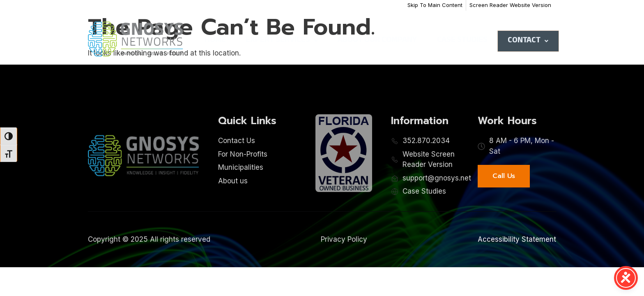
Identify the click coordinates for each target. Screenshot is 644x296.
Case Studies (462, 41)
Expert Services (282, 41)
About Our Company (377, 41)
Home (215, 41)
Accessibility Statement (517, 239)
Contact (528, 41)
